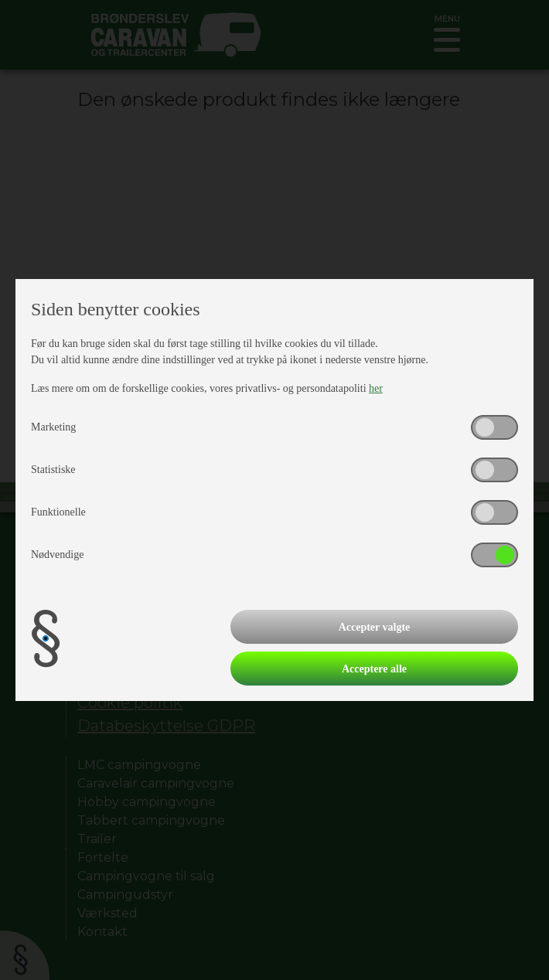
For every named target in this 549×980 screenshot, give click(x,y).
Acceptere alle (374, 669)
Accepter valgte (375, 627)
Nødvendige (57, 555)
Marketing (53, 427)
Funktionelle (58, 512)
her (376, 388)
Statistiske (53, 470)
